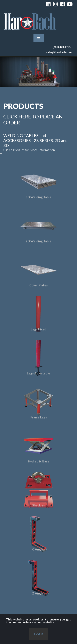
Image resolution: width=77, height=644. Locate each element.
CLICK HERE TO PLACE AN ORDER (31, 119)
